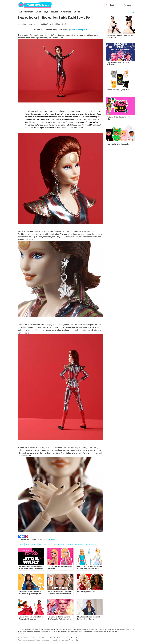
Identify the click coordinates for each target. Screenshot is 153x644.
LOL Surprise (99, 629)
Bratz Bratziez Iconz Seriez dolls (118, 144)
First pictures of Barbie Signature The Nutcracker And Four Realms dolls (59, 618)
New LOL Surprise (81, 631)
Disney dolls (50, 629)
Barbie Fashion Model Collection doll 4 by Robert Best (120, 37)
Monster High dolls (48, 631)
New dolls (73, 631)
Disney (45, 629)
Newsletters (63, 638)
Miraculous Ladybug (128, 629)
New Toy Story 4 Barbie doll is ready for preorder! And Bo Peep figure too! (90, 567)
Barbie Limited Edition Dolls (76, 544)
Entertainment (26, 12)
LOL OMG (93, 629)
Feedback (55, 638)
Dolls (38, 12)
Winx (110, 631)
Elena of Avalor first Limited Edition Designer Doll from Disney (31, 618)
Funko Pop (80, 629)
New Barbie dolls (66, 631)
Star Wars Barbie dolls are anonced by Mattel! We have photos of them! (31, 567)
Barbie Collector (91, 544)
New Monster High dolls (92, 631)
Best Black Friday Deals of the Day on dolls (119, 118)
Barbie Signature (35, 629)
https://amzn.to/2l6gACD (77, 30)
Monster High (40, 631)
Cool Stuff (66, 12)
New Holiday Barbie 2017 (86, 592)
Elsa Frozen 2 (69, 629)
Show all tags (22, 633)
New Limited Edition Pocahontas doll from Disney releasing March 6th (30, 593)
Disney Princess (58, 629)
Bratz (41, 629)
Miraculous (120, 629)
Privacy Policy (74, 640)
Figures (55, 12)
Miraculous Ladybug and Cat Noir (27, 631)
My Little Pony (57, 631)
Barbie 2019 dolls (31, 544)
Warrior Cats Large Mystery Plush (118, 90)
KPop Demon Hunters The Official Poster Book (118, 64)
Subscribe (112, 5)
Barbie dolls (28, 629)
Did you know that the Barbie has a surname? (60, 567)
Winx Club (114, 631)
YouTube (79, 638)
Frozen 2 (75, 629)
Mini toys (114, 629)
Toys (46, 12)
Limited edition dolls (59, 544)
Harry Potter (87, 629)
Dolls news (47, 544)
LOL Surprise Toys (107, 629)
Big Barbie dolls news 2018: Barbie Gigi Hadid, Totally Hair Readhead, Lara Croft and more (60, 593)
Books (77, 12)
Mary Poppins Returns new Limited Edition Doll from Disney (89, 618)
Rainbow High (102, 631)
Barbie (21, 544)
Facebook (127, 5)
